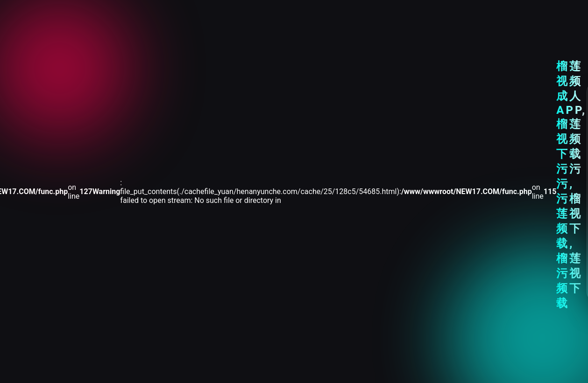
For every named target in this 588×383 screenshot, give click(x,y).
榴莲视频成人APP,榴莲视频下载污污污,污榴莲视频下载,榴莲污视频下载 (571, 185)
